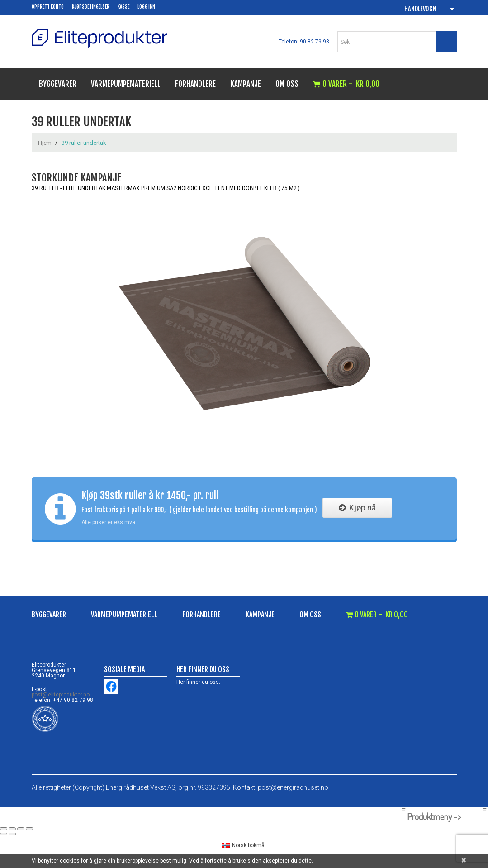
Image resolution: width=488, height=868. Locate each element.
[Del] (21, 829)
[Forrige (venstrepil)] (4, 834)
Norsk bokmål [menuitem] (249, 845)
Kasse (123, 7)
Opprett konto (48, 7)
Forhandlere (195, 84)
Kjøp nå (357, 508)
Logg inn (146, 7)
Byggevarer (58, 84)
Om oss (287, 84)
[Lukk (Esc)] (29, 829)
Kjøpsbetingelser (91, 7)
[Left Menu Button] (403, 810)
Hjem (45, 143)
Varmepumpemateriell (126, 84)
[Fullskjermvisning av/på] (12, 829)
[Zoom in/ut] (4, 829)
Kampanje (246, 84)
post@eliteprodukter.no (61, 695)
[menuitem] (244, 846)
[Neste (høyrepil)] (12, 834)
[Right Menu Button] (484, 810)
